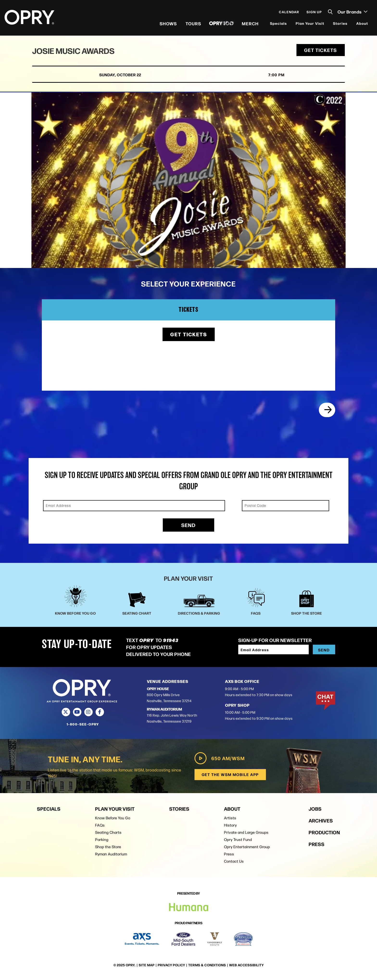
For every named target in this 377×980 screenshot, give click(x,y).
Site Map (147, 965)
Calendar (289, 13)
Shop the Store (108, 848)
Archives (321, 822)
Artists (230, 819)
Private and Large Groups (246, 834)
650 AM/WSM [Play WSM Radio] (219, 760)
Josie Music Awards (75, 52)
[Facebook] (100, 714)
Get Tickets (321, 52)
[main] (188, 291)
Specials (278, 24)
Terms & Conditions (207, 965)
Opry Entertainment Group (247, 848)
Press (229, 856)
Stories (340, 24)
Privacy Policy (171, 965)
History (230, 827)
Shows (168, 24)
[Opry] (30, 18)
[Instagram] (88, 714)
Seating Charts (108, 834)
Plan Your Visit (310, 24)
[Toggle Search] (330, 13)
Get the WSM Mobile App (230, 776)
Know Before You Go (113, 819)
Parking (102, 841)
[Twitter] (66, 714)
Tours (193, 24)
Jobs (315, 810)
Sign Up (314, 13)
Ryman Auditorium (111, 856)
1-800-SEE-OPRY (83, 726)
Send (188, 527)
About (362, 24)
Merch (250, 24)
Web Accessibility (246, 965)
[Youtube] (77, 714)
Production (324, 834)
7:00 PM (267, 76)
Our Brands (352, 12)
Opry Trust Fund (238, 841)
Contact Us (234, 863)
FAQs (100, 827)
